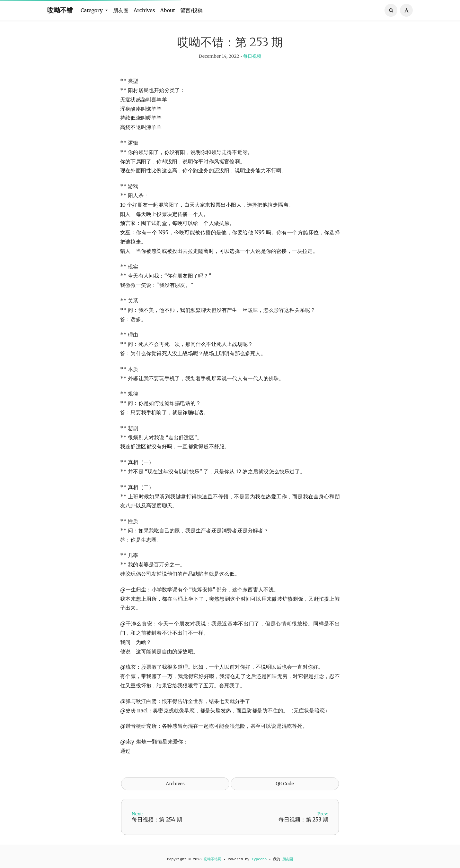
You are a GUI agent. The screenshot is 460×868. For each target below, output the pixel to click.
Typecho (259, 859)
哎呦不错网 (212, 859)
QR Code (285, 788)
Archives (144, 10)
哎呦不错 (60, 10)
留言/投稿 (191, 10)
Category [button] (92, 10)
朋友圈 (121, 10)
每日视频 (252, 61)
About (168, 10)
